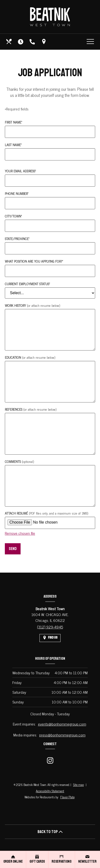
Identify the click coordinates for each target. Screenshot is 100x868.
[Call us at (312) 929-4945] (33, 42)
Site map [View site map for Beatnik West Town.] (78, 785)
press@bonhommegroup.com (62, 735)
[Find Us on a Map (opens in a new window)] (44, 42)
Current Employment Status (27, 284)
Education (30, 357)
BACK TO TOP (50, 832)
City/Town (13, 216)
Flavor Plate (67, 797)
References (31, 409)
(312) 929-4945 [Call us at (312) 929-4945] (50, 627)
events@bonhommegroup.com (62, 724)
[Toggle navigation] (90, 42)
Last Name (13, 145)
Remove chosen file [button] (20, 533)
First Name (13, 122)
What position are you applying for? (34, 261)
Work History (32, 305)
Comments (19, 461)
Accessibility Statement (50, 791)
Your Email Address (20, 171)
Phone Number (17, 193)
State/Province (17, 238)
